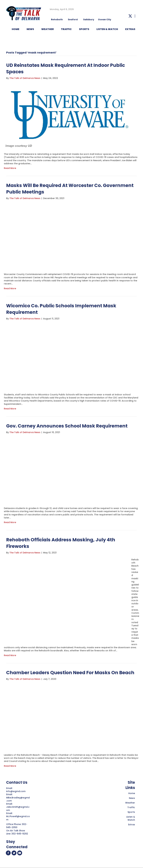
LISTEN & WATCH (107, 29)
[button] (130, 16)
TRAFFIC (66, 29)
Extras (132, 825)
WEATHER (48, 29)
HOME (16, 29)
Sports (84, 29)
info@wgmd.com (16, 791)
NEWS (30, 29)
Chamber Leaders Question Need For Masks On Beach (70, 673)
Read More (10, 168)
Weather (130, 803)
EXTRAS (130, 29)
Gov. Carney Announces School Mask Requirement (67, 426)
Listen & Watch (131, 818)
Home (132, 793)
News (132, 798)
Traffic (131, 807)
